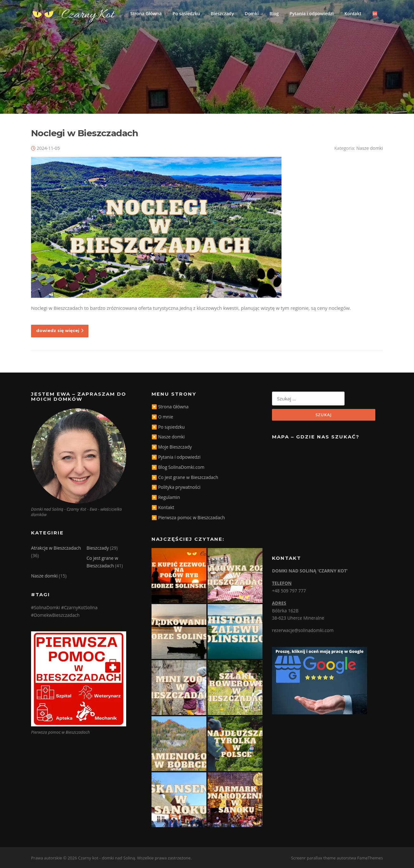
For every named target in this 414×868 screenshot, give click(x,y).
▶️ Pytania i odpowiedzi (176, 457)
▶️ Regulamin (166, 497)
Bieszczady (222, 13)
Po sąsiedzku (186, 13)
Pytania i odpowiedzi (311, 13)
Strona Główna (146, 13)
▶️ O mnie (162, 417)
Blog (274, 13)
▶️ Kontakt (163, 507)
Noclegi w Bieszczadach (85, 133)
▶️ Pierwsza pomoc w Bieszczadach (188, 517)
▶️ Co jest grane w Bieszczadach (185, 477)
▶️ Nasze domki (168, 437)
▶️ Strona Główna (170, 407)
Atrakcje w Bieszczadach (56, 548)
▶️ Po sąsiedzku (168, 427)
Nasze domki (370, 148)
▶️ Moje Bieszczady (172, 447)
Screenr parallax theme (313, 858)
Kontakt (353, 13)
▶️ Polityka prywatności (176, 487)
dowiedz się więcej (60, 330)
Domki (252, 13)
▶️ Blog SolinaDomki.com (178, 467)
